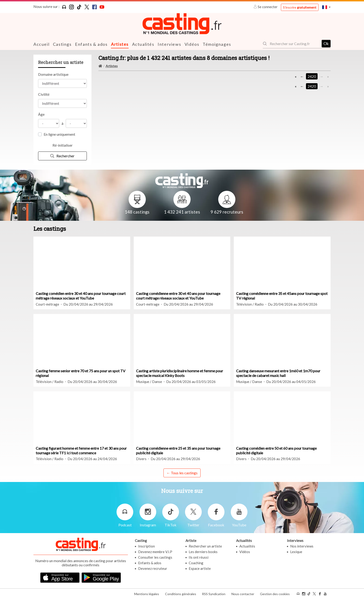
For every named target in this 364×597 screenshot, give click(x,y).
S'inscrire (300, 7)
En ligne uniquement (59, 134)
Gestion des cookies (275, 592)
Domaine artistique (53, 74)
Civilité (44, 94)
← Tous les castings (182, 473)
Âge (41, 114)
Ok (326, 43)
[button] (326, 7)
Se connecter (266, 7)
